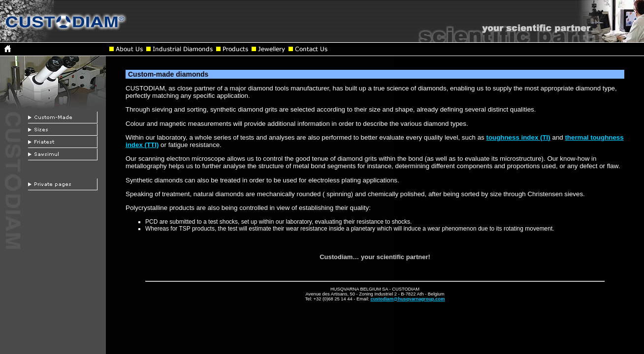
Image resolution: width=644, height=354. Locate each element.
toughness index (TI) (518, 137)
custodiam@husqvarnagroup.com (407, 299)
